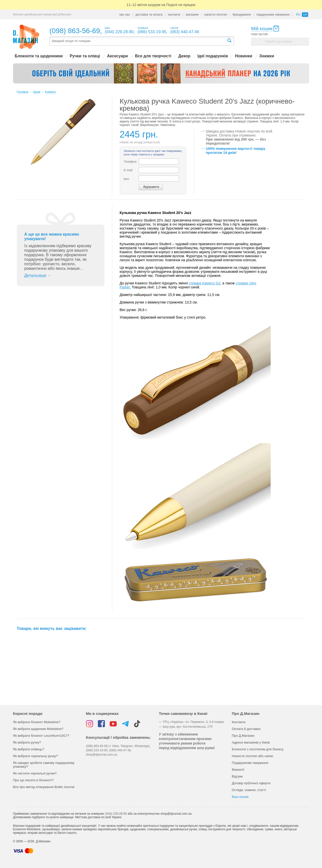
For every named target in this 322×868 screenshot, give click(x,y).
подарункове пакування (273, 15)
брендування (242, 15)
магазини (192, 15)
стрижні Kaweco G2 (205, 283)
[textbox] (138, 41)
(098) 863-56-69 (75, 31)
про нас (125, 15)
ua (305, 15)
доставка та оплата (149, 15)
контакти (174, 15)
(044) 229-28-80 (116, 814)
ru (298, 15)
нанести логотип (216, 15)
